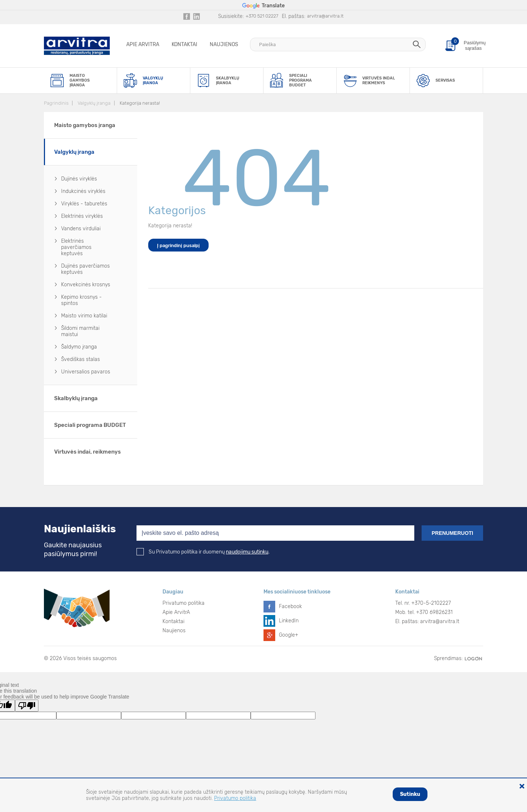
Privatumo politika (184, 603)
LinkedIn (289, 621)
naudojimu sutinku (247, 552)
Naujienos (224, 44)
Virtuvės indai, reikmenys (87, 452)
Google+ (289, 635)
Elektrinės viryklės (82, 216)
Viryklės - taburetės (84, 204)
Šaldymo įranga (79, 347)
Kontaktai (184, 44)
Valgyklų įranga (94, 103)
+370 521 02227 (262, 16)
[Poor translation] (27, 706)
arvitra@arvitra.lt (325, 16)
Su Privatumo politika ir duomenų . (203, 552)
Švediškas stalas (81, 359)
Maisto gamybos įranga (85, 125)
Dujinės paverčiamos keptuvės (85, 269)
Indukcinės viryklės (83, 191)
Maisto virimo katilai (84, 316)
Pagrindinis (56, 103)
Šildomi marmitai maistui (80, 331)
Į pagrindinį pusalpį (178, 245)
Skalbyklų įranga (76, 398)
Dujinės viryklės (79, 179)
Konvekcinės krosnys (86, 285)
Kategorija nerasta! (140, 103)
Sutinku (410, 794)
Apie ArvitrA (143, 44)
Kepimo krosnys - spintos (81, 300)
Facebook (290, 606)
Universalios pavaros (86, 372)
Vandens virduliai (81, 229)
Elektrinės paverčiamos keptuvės (76, 247)
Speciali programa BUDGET (90, 425)
